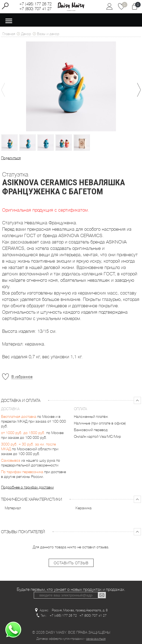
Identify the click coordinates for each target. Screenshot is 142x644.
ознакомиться (96, 638)
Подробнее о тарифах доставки (27, 487)
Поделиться (11, 158)
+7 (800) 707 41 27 (35, 9)
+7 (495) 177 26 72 (35, 4)
